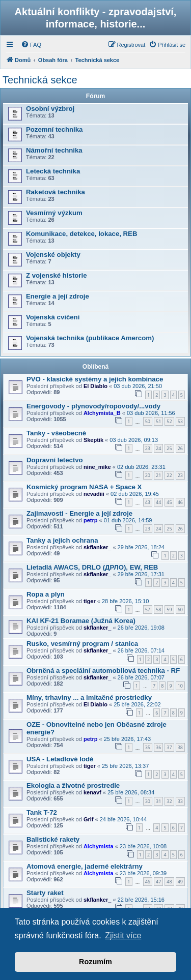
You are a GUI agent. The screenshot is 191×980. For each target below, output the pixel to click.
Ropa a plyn (46, 594)
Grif (89, 819)
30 (148, 801)
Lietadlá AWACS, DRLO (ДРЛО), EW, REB (92, 567)
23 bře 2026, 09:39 (143, 873)
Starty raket (45, 893)
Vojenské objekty (53, 255)
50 (148, 421)
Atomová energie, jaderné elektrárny (85, 866)
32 (169, 801)
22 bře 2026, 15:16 (141, 900)
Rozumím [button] (95, 962)
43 (148, 502)
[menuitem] (31, 45)
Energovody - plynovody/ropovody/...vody (93, 406)
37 (169, 747)
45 (169, 502)
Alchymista (99, 846)
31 (158, 801)
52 (169, 421)
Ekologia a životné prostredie (73, 785)
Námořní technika (54, 150)
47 (158, 882)
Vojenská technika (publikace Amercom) (90, 338)
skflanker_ (97, 547)
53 (180, 421)
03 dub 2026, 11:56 (151, 413)
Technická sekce (40, 80)
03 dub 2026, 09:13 (134, 440)
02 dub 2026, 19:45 (135, 494)
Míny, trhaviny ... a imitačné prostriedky (89, 697)
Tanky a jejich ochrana (62, 540)
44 (158, 502)
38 (180, 747)
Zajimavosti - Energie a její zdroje (79, 513)
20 (148, 475)
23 (148, 448)
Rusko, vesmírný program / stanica (82, 644)
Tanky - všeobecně (56, 433)
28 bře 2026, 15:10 (125, 601)
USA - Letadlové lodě (60, 759)
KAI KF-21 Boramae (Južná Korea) (81, 621)
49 (180, 882)
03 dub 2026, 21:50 (138, 386)
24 (158, 448)
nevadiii (94, 494)
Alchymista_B (102, 413)
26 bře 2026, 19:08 (141, 628)
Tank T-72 (42, 812)
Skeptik (93, 440)
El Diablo (95, 386)
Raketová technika (56, 192)
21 (158, 475)
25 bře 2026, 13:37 (125, 766)
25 (169, 448)
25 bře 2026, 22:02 (137, 704)
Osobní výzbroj (50, 109)
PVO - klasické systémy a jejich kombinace (95, 379)
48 (169, 882)
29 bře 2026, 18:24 (141, 547)
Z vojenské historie (56, 275)
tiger (90, 601)
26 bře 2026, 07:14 (141, 650)
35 (148, 747)
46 (180, 502)
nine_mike (97, 467)
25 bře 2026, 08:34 (131, 792)
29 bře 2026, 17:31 (141, 574)
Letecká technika (53, 171)
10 (180, 686)
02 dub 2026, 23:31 (141, 467)
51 (158, 421)
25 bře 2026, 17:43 (127, 739)
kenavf (92, 792)
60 (180, 610)
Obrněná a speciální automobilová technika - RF (103, 671)
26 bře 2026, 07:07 (141, 677)
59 (169, 610)
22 (169, 475)
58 (158, 610)
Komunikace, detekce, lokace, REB (81, 234)
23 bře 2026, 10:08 (143, 846)
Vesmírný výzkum (54, 213)
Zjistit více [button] (123, 936)
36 (158, 747)
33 (180, 801)
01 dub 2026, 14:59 (128, 520)
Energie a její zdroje (58, 296)
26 (180, 448)
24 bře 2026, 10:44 (123, 819)
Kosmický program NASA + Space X (84, 487)
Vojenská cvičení (53, 317)
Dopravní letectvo (55, 460)
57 (148, 610)
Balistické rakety (53, 839)
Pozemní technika (54, 129)
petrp (91, 520)
